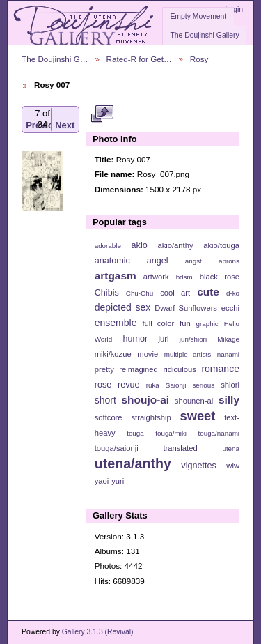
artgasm (116, 276)
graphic (207, 324)
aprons (229, 261)
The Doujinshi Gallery (204, 35)
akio (140, 245)
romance (220, 369)
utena (231, 449)
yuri (118, 481)
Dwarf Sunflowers (186, 308)
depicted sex (123, 307)
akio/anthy (175, 245)
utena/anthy (133, 463)
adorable (108, 246)
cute (208, 292)
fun (185, 323)
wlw (233, 466)
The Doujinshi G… (55, 59)
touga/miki (171, 433)
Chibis (107, 293)
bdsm (184, 277)
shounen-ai (194, 401)
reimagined (139, 369)
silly (229, 400)
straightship (151, 417)
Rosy (199, 59)
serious (203, 385)
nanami (228, 354)
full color (158, 323)
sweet (198, 416)
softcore (109, 417)
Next (65, 120)
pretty (104, 369)
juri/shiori (193, 339)
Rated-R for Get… (139, 59)
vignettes (199, 466)
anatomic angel (132, 261)
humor (135, 339)
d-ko (233, 293)
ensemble (116, 323)
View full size (102, 114)
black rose (220, 277)
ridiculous (179, 369)
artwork (156, 277)
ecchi (230, 308)
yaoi (102, 481)
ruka (153, 385)
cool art (175, 293)
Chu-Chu (140, 293)
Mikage (228, 339)
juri (164, 339)
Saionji (176, 385)
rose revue (117, 385)
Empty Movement (198, 16)
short (105, 400)
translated (180, 448)
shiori (230, 385)
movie (148, 354)
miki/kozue (113, 354)
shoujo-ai (146, 400)
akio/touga (221, 245)
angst (193, 261)
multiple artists (188, 354)
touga (135, 433)
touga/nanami (219, 433)
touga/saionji (117, 448)
